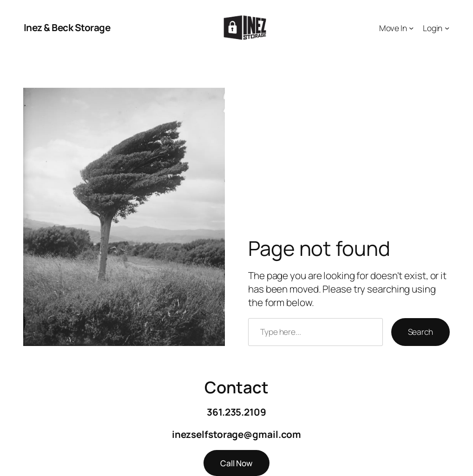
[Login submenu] (447, 28)
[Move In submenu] (411, 28)
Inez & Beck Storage (67, 27)
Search (420, 332)
